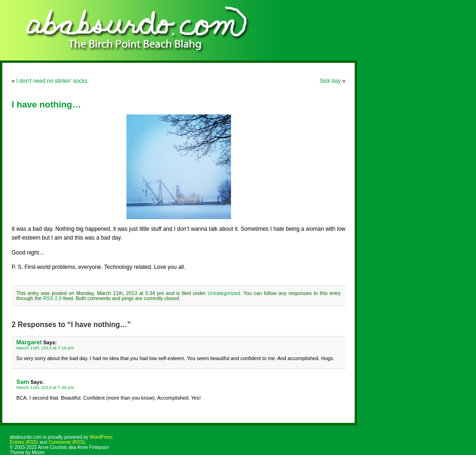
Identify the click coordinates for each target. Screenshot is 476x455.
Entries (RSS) (24, 442)
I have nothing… (46, 104)
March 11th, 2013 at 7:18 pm (45, 348)
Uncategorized (224, 293)
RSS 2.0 (53, 298)
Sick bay (330, 81)
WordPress (101, 437)
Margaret (29, 342)
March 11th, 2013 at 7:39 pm (45, 387)
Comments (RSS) (66, 442)
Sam (23, 382)
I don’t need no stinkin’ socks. (53, 81)
